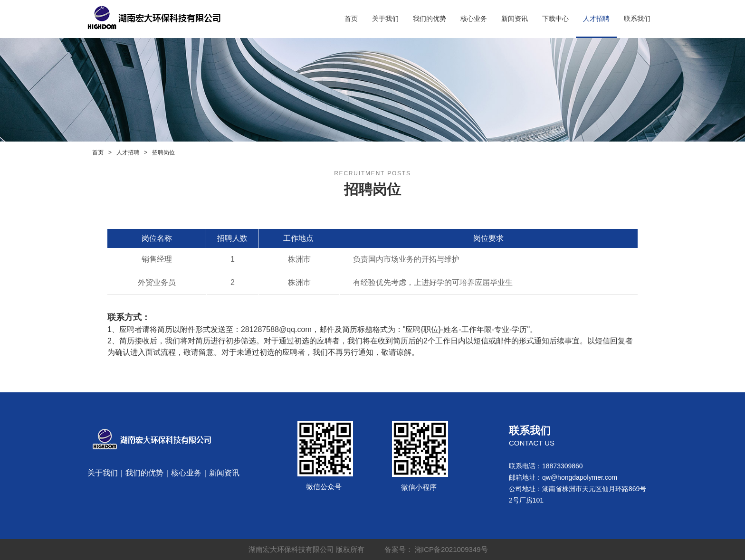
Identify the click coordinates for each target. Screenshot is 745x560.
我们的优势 (430, 19)
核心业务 (474, 19)
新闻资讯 (515, 19)
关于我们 (385, 19)
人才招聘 (596, 19)
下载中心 (555, 19)
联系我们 (637, 19)
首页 (351, 19)
